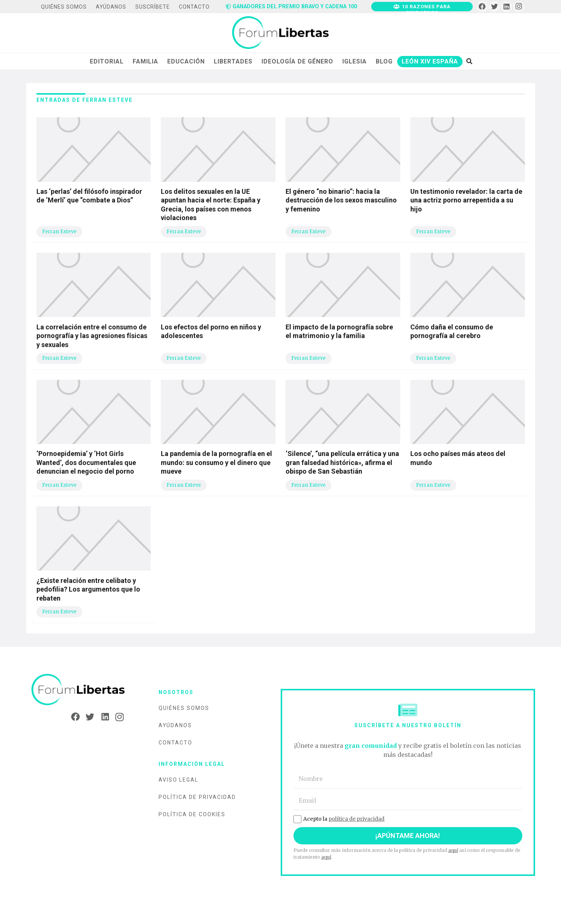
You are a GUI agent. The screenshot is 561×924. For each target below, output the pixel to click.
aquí (453, 850)
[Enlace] (280, 33)
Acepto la (339, 819)
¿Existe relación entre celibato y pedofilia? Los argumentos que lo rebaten (88, 589)
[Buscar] (469, 61)
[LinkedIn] (507, 7)
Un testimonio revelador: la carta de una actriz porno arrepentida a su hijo (466, 200)
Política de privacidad (197, 797)
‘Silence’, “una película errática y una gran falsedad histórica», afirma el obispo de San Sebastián (342, 462)
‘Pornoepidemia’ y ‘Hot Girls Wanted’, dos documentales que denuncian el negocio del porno (86, 462)
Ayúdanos (175, 725)
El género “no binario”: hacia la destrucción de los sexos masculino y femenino (341, 200)
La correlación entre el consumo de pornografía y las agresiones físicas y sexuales (92, 336)
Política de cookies (192, 814)
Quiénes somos (184, 708)
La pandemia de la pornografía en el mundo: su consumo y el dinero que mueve (216, 462)
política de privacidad (356, 819)
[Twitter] (494, 7)
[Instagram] (519, 7)
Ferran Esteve (59, 232)
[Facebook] (482, 7)
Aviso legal (178, 780)
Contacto (175, 743)
